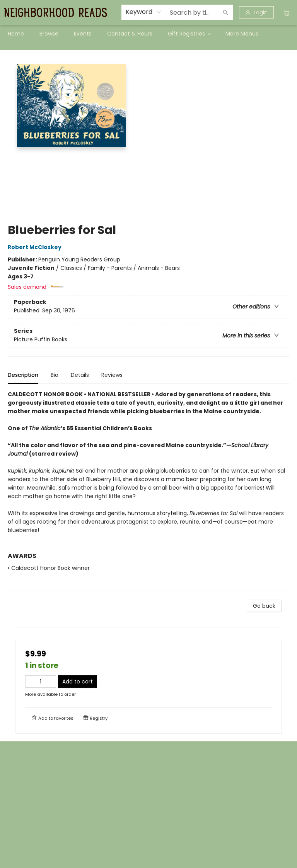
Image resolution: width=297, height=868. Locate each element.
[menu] (148, 34)
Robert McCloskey (36, 247)
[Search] (225, 12)
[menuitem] (16, 34)
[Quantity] (41, 682)
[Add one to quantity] (51, 682)
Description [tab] (23, 375)
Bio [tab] (55, 375)
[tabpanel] (148, 490)
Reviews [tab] (112, 375)
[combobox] (144, 12)
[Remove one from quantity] (30, 682)
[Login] (256, 12)
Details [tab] (80, 375)
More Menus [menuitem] (242, 34)
